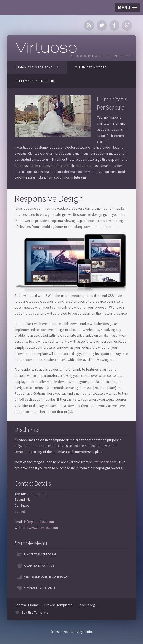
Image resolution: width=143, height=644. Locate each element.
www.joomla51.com (43, 528)
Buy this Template (35, 612)
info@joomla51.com (39, 522)
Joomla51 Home (27, 605)
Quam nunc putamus (39, 565)
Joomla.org (87, 605)
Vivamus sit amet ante (40, 588)
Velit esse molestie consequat (46, 576)
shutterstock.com (103, 462)
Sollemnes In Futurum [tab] (35, 81)
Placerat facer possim (40, 554)
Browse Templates (58, 605)
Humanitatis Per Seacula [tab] (37, 67)
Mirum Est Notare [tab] (91, 67)
